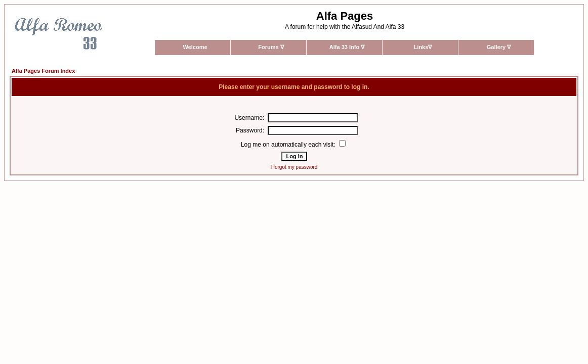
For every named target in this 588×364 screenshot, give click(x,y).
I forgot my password (294, 167)
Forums (271, 47)
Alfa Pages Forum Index (43, 71)
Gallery (499, 47)
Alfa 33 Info (347, 47)
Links (423, 47)
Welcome (195, 47)
